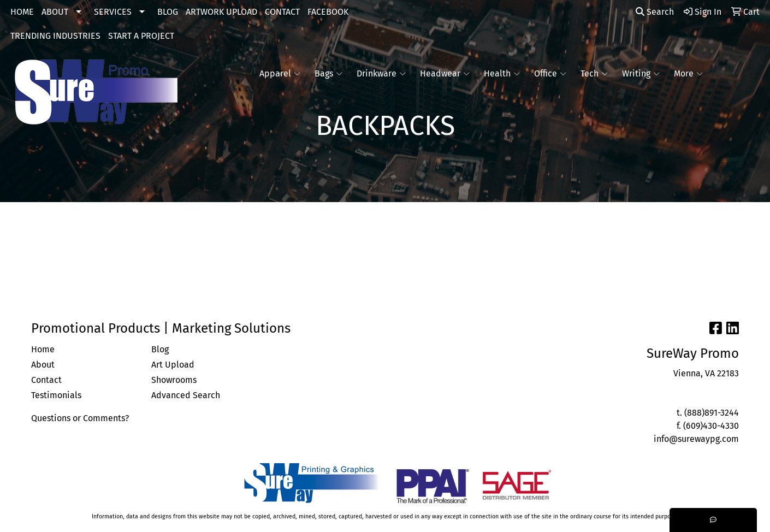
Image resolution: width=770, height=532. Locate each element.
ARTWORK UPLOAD (221, 12)
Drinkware (381, 74)
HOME (22, 12)
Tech (594, 74)
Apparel (280, 74)
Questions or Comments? (80, 418)
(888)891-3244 (712, 413)
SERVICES (113, 12)
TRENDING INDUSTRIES (55, 36)
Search (655, 12)
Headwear (445, 74)
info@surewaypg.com (696, 439)
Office (550, 74)
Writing (641, 74)
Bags (328, 74)
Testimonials (56, 395)
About (43, 365)
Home (43, 349)
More (688, 74)
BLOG (168, 12)
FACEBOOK (328, 12)
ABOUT (55, 12)
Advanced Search (186, 395)
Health (502, 74)
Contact (46, 380)
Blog (160, 349)
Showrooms (174, 380)
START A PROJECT (141, 36)
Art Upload (173, 365)
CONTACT (282, 12)
